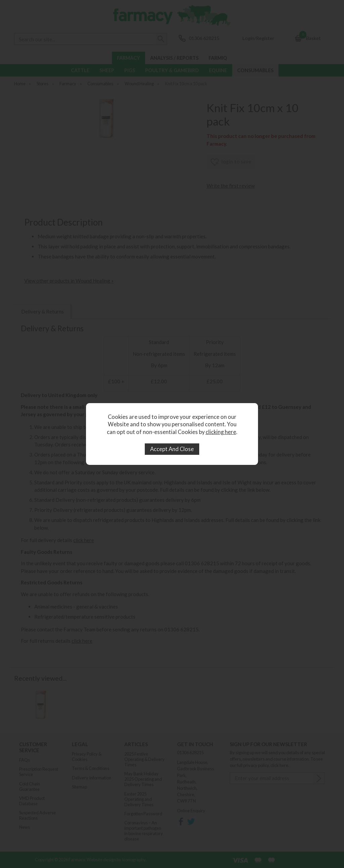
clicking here (221, 432)
